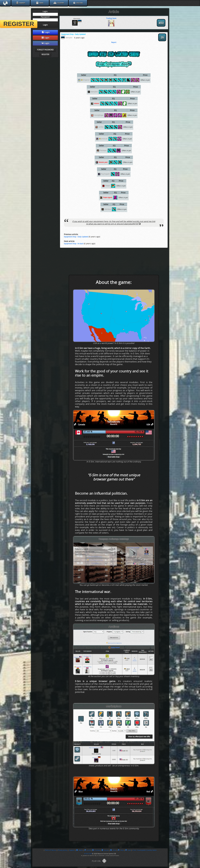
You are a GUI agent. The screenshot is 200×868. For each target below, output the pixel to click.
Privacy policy (63, 850)
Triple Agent (108, 198)
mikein (96, 104)
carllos (101, 127)
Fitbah (108, 186)
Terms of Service (51, 850)
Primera (96, 850)
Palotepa (103, 151)
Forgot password (45, 50)
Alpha (79, 850)
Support (72, 850)
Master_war (103, 162)
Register (45, 55)
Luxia (87, 850)
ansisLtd (103, 139)
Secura (105, 850)
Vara (128, 850)
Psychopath (105, 174)
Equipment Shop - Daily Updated (76, 237)
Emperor (85, 80)
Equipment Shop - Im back (74, 244)
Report (114, 42)
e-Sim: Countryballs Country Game (144, 850)
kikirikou (108, 209)
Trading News (111, 18)
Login (46, 32)
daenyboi (94, 92)
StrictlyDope (99, 115)
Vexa (121, 850)
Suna (113, 850)
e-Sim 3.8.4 (88, 854)
